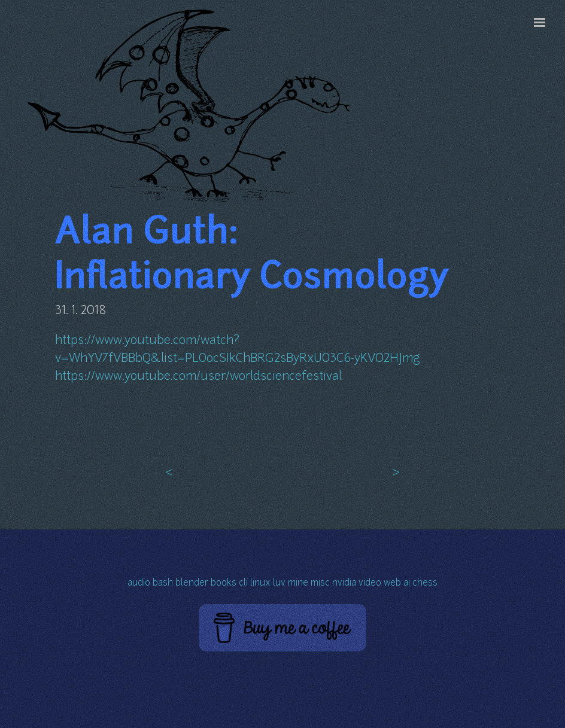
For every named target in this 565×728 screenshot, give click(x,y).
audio (139, 584)
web (392, 584)
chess (425, 584)
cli (243, 584)
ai (407, 584)
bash (163, 584)
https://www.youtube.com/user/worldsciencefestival (198, 377)
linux (260, 584)
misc (320, 584)
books (224, 584)
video (370, 584)
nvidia (344, 584)
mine (298, 584)
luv (279, 584)
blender (192, 584)
